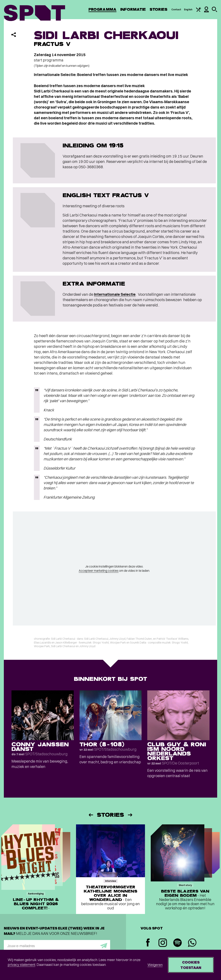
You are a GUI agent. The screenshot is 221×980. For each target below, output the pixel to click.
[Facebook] (148, 943)
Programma (102, 9)
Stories (159, 9)
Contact (176, 9)
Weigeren (155, 965)
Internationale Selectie (115, 294)
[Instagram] (163, 943)
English (188, 9)
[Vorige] (91, 815)
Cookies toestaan (191, 965)
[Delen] (14, 35)
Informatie (133, 9)
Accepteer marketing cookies (99, 571)
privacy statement (21, 965)
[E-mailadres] (57, 946)
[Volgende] (130, 815)
